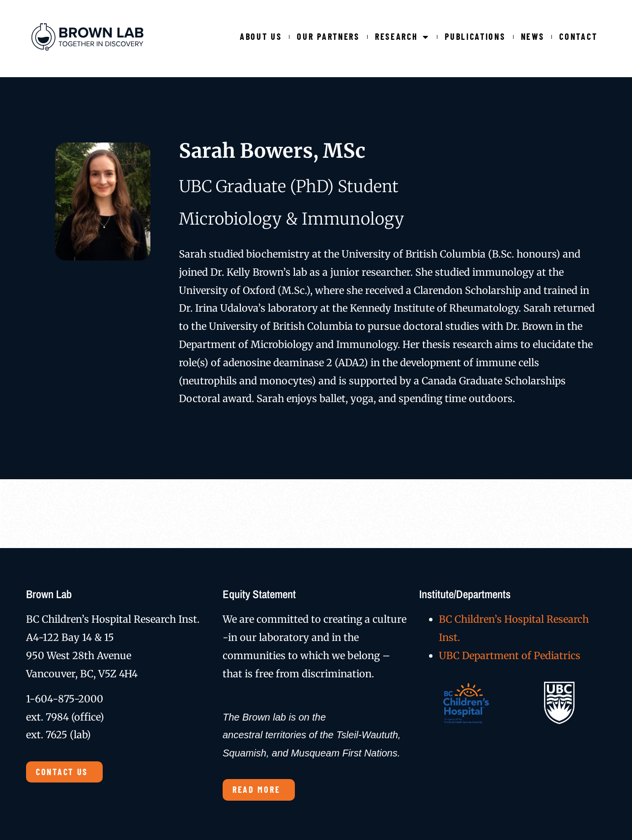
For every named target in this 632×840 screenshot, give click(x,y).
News (533, 36)
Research (402, 37)
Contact (578, 36)
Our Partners (328, 36)
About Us (261, 36)
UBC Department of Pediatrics (510, 655)
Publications (475, 36)
